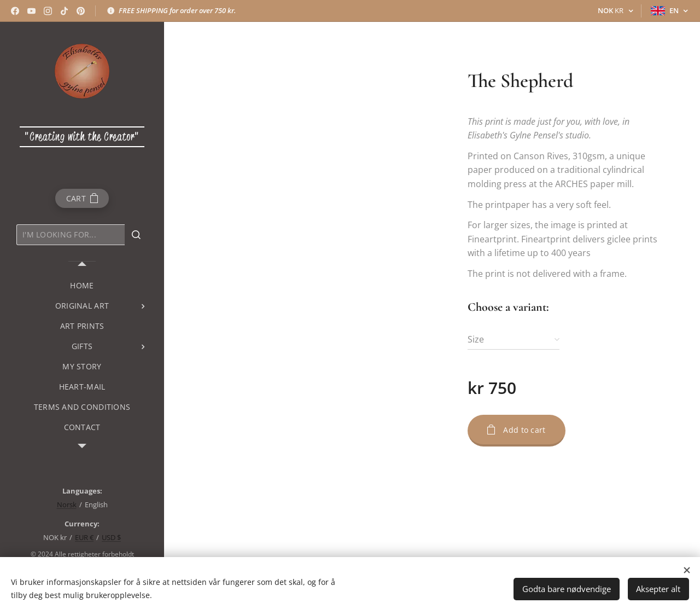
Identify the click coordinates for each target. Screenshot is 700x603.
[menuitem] (82, 285)
